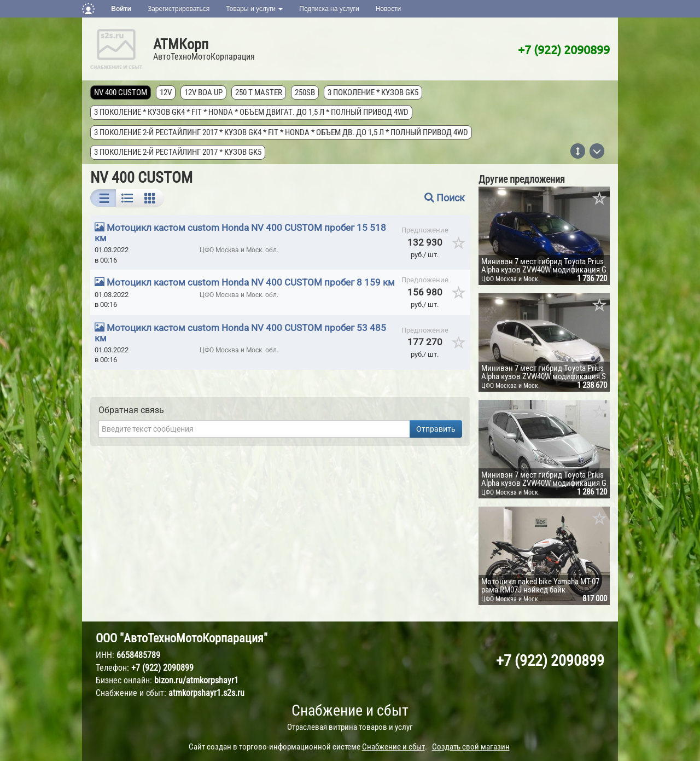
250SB (305, 92)
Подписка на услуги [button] (329, 9)
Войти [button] (121, 9)
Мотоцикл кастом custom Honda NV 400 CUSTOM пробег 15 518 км (240, 233)
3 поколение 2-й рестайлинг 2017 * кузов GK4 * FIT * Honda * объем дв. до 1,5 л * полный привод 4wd (281, 132)
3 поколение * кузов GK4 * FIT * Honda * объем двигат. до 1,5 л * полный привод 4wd (251, 112)
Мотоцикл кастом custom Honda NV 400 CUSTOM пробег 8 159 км (251, 282)
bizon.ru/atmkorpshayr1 (196, 680)
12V (166, 92)
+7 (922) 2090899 (564, 49)
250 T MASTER (259, 92)
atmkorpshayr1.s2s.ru (206, 693)
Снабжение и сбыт (350, 710)
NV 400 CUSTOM (121, 92)
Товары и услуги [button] (254, 9)
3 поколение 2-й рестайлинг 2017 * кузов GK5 (178, 152)
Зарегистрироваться (179, 9)
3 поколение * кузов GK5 (373, 92)
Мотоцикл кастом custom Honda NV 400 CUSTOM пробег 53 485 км (240, 333)
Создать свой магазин (471, 747)
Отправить (436, 429)
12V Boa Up (203, 92)
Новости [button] (388, 9)
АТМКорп (181, 44)
